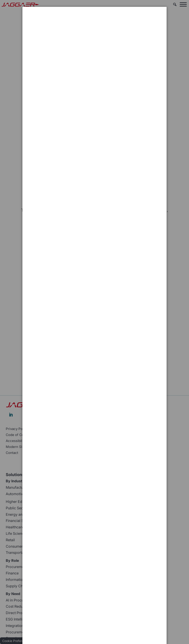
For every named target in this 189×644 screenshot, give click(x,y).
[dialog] (94, 23)
